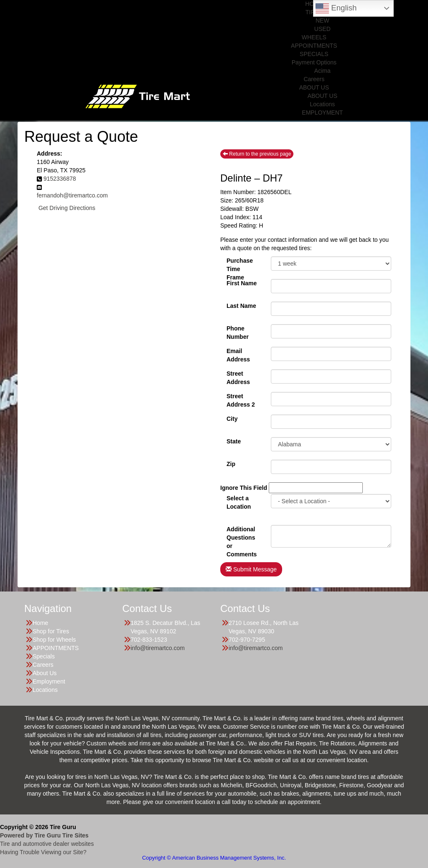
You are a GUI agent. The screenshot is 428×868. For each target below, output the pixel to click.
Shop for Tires (51, 631)
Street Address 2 (241, 399)
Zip (231, 464)
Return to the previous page (257, 154)
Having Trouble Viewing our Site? (43, 852)
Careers (314, 79)
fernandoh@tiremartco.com (72, 195)
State (234, 441)
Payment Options (314, 62)
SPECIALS (314, 54)
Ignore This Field (244, 488)
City (232, 419)
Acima (322, 71)
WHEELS (314, 37)
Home (40, 623)
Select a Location (239, 502)
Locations (322, 104)
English (336, 8)
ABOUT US (314, 87)
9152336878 (60, 179)
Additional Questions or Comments (242, 533)
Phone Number (238, 332)
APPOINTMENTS (314, 46)
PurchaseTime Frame (240, 264)
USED (322, 29)
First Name (242, 283)
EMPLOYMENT (322, 113)
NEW (322, 20)
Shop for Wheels (54, 640)
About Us (45, 673)
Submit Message (251, 569)
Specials (44, 656)
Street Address (238, 377)
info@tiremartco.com (158, 648)
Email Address (238, 354)
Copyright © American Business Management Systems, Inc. (214, 858)
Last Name (241, 306)
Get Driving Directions (67, 208)
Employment (49, 681)
